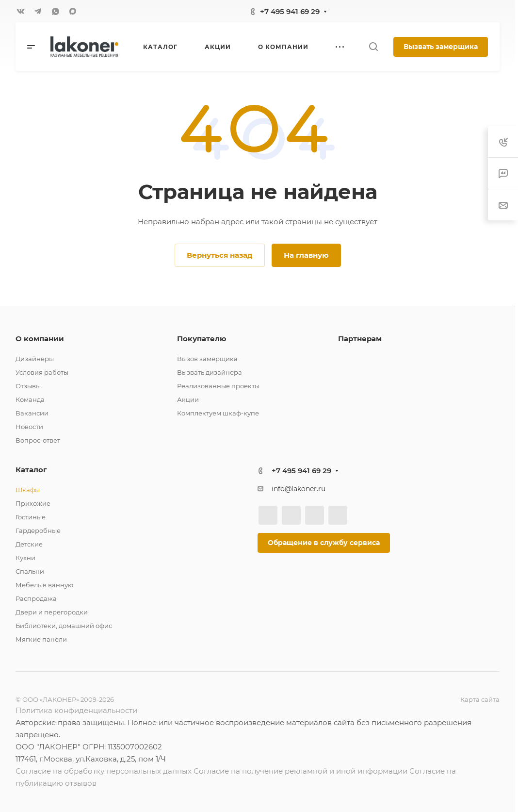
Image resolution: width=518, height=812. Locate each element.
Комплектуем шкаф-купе (218, 413)
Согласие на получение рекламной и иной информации (300, 771)
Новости (29, 427)
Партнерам (360, 339)
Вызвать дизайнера (210, 372)
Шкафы (28, 490)
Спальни (30, 571)
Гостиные (31, 517)
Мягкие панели (41, 639)
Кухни (25, 558)
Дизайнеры (35, 359)
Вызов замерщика (207, 359)
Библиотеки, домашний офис (64, 626)
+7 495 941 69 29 (290, 11)
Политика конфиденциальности (76, 710)
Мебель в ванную (44, 585)
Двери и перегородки (52, 612)
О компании (40, 339)
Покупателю (202, 339)
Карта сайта (480, 699)
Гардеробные (38, 530)
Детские (29, 544)
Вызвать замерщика (441, 47)
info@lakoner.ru (299, 489)
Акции (188, 399)
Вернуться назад (220, 255)
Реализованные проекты (218, 386)
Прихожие (33, 503)
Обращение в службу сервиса (324, 543)
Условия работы (42, 372)
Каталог (31, 470)
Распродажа (36, 598)
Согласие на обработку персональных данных (104, 771)
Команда (30, 399)
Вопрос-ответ (38, 440)
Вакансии (32, 413)
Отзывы (28, 386)
